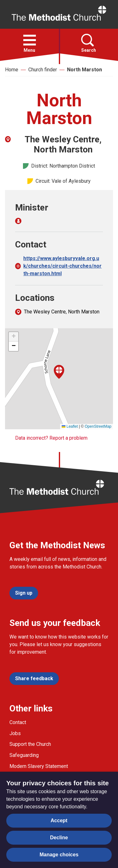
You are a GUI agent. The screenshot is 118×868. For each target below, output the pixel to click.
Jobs (15, 733)
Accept (59, 820)
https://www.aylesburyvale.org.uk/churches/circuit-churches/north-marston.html (62, 266)
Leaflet (70, 426)
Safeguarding (24, 755)
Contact (18, 722)
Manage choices (59, 855)
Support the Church (30, 744)
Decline (59, 838)
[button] (30, 40)
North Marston (84, 70)
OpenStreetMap (98, 426)
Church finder (43, 70)
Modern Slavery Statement (39, 766)
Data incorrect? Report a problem (51, 438)
